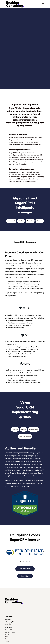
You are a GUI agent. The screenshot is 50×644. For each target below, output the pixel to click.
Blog (6, 637)
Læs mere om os (25, 569)
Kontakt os (25, 576)
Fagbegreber (9, 639)
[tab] (11, 221)
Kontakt (7, 641)
